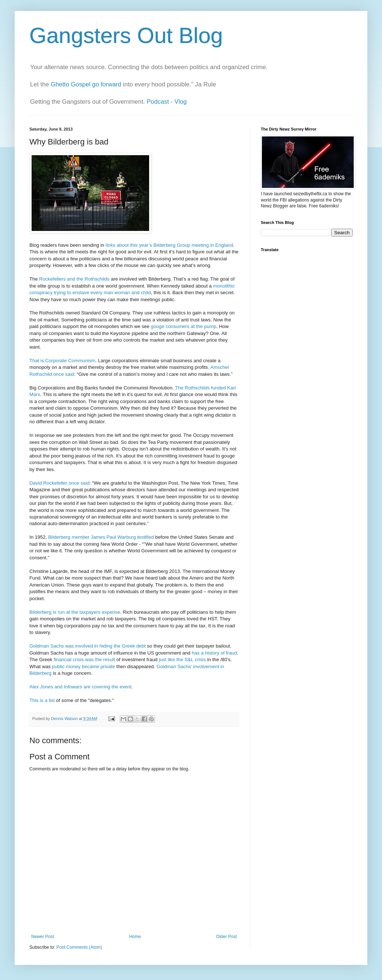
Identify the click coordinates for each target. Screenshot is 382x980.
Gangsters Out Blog (126, 35)
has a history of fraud (214, 653)
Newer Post (43, 937)
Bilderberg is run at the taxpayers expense (75, 612)
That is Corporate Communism (62, 361)
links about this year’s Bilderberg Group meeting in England (169, 245)
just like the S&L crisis (183, 660)
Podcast (158, 102)
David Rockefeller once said (59, 483)
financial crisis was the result (84, 660)
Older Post (226, 937)
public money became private (84, 667)
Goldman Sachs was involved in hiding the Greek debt (88, 646)
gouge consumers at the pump (184, 326)
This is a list (42, 700)
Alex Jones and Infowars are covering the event (80, 687)
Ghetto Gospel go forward (86, 84)
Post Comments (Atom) (79, 947)
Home (135, 937)
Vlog (181, 102)
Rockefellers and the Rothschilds (74, 279)
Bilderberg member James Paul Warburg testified (101, 537)
